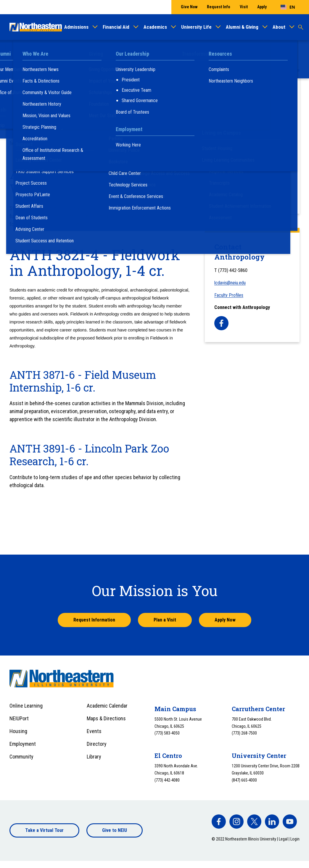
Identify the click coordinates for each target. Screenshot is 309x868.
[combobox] (288, 7)
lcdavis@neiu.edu (230, 283)
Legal (283, 839)
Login (295, 839)
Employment (23, 744)
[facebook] (221, 323)
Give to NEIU (115, 830)
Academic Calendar (107, 706)
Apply (262, 7)
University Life (196, 27)
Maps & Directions (106, 718)
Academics (155, 27)
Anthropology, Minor (232, 158)
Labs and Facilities (231, 171)
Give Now (189, 7)
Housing (18, 731)
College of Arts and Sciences (131, 51)
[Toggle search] (301, 27)
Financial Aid (116, 27)
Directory (97, 744)
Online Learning (26, 706)
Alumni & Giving (242, 27)
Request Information (94, 620)
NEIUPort (19, 718)
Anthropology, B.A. (230, 145)
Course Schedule (228, 119)
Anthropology (205, 51)
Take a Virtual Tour (44, 830)
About (279, 27)
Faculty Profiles (227, 132)
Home (15, 51)
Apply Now (225, 620)
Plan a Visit (165, 620)
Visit (244, 7)
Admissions (76, 27)
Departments (175, 51)
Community (21, 757)
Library (94, 757)
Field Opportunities (231, 198)
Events (94, 731)
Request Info (219, 7)
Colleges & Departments (75, 51)
